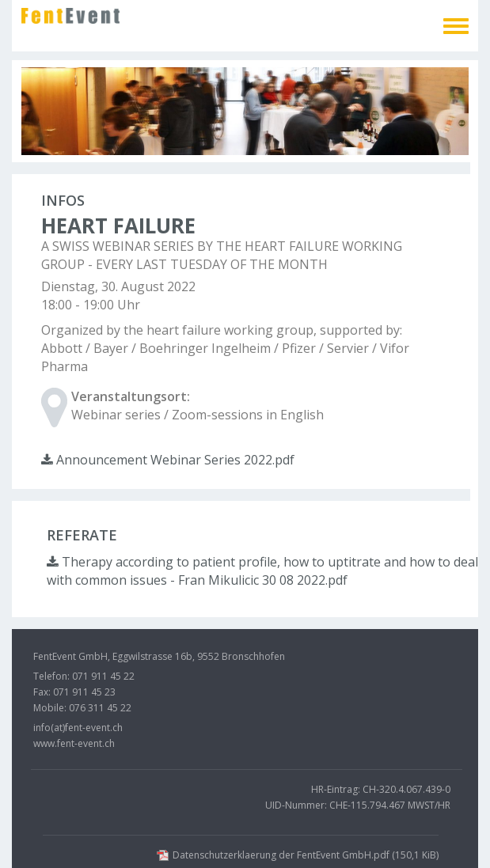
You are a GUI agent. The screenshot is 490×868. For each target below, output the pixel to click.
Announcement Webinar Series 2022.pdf (168, 460)
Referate (82, 535)
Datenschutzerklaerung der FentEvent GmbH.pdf (306, 855)
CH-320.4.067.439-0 (406, 789)
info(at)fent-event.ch (78, 728)
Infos (63, 200)
